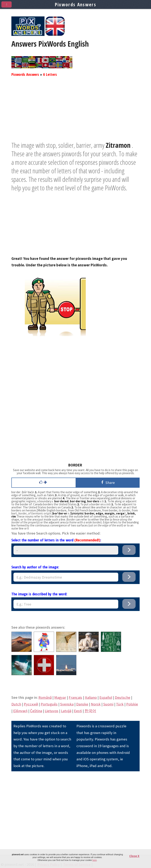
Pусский (31, 704)
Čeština (36, 711)
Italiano (91, 697)
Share (107, 482)
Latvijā (66, 711)
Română (45, 697)
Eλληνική (20, 711)
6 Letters (50, 74)
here (94, 860)
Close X (134, 856)
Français (75, 697)
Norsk (96, 704)
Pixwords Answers (25, 74)
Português (49, 704)
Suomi (108, 704)
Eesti (78, 711)
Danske (82, 704)
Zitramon (118, 145)
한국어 (90, 711)
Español (106, 697)
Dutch (16, 704)
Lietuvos (52, 711)
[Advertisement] (75, 113)
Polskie (132, 704)
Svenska (67, 704)
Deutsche (123, 697)
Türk (120, 704)
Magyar (60, 697)
